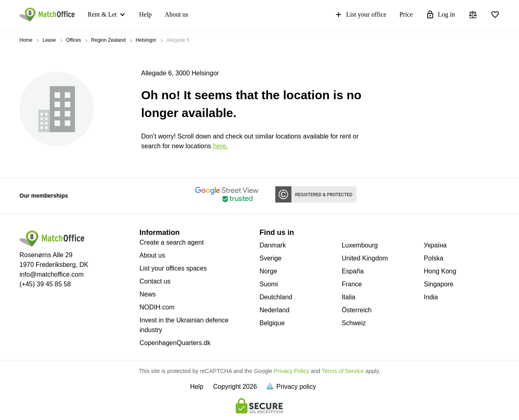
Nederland (275, 310)
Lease (49, 40)
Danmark (273, 245)
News (148, 294)
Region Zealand (108, 40)
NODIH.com (157, 307)
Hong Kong (440, 271)
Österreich (357, 310)
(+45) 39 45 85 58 (45, 284)
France (352, 284)
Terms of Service (343, 371)
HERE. (221, 146)
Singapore (439, 284)
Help (145, 14)
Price (406, 14)
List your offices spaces (173, 268)
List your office (360, 15)
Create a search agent (172, 242)
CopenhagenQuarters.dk (175, 343)
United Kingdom (365, 258)
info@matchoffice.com (51, 274)
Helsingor (146, 40)
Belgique (272, 323)
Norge (268, 271)
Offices (74, 40)
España (353, 271)
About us (176, 14)
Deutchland (276, 297)
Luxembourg (360, 245)
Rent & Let (102, 14)
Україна (435, 245)
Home (26, 40)
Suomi (269, 284)
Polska (433, 258)
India (431, 297)
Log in (440, 15)
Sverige (270, 258)
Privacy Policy (291, 371)
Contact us (155, 281)
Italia (349, 297)
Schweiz (354, 323)
